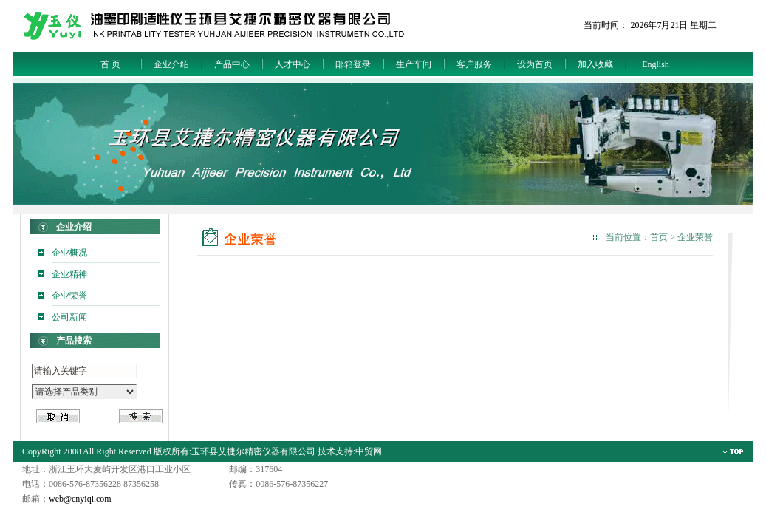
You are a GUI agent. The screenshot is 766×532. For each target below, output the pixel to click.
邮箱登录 (353, 64)
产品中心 (232, 64)
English (656, 64)
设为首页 (535, 64)
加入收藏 (595, 64)
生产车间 (414, 64)
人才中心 (293, 64)
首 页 (110, 64)
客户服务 (474, 64)
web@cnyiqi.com (80, 499)
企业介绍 (171, 64)
